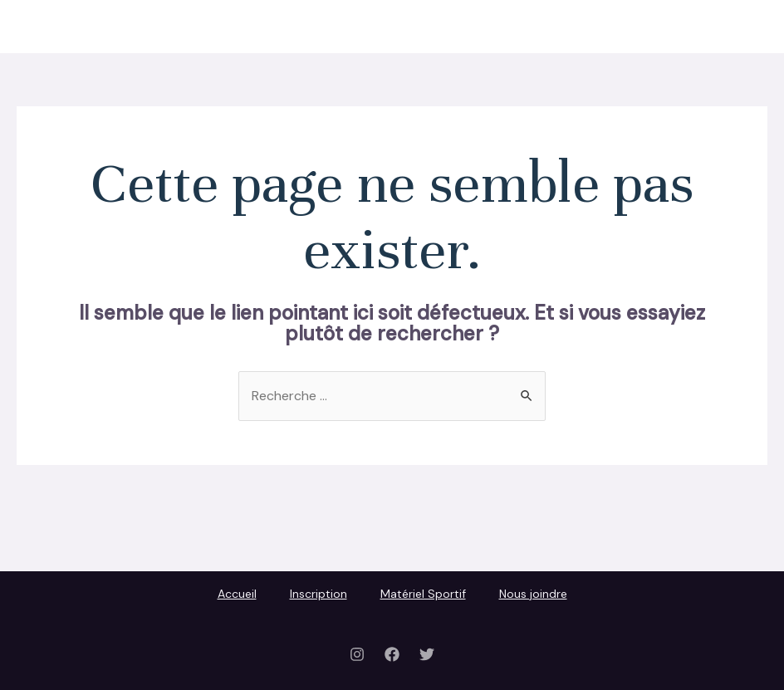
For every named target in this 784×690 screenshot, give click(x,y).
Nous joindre (704, 26)
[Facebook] (392, 654)
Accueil (407, 26)
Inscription (487, 26)
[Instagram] (357, 654)
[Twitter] (427, 654)
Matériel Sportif (593, 26)
